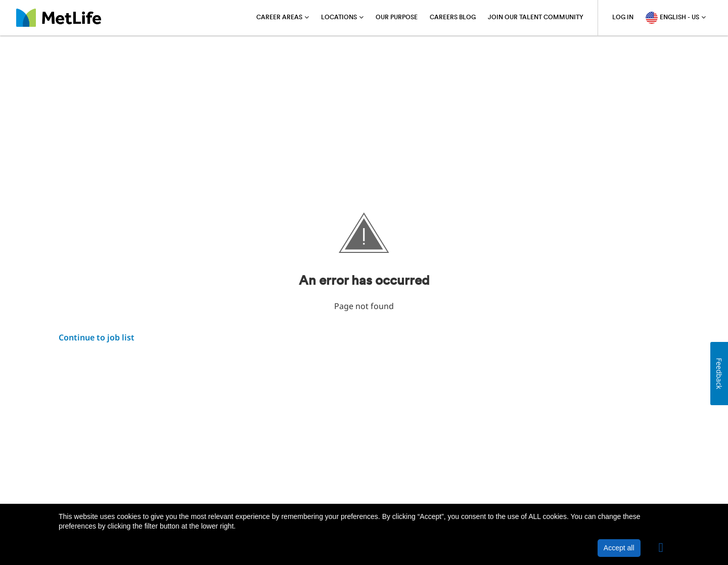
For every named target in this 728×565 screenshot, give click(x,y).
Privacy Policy (142, 478)
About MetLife (83, 478)
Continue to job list (97, 337)
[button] (661, 548)
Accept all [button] (619, 548)
